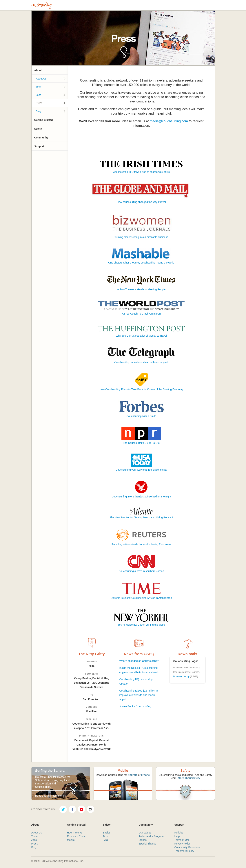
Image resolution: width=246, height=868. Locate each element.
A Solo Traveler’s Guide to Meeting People (141, 289)
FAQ (105, 840)
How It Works (75, 833)
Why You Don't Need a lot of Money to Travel (141, 336)
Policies (179, 833)
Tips (105, 836)
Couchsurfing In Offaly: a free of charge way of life (141, 172)
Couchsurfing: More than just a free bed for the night (141, 497)
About (38, 70)
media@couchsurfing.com (169, 121)
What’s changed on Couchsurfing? (139, 661)
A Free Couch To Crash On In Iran (141, 314)
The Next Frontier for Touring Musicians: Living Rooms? (141, 517)
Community (41, 138)
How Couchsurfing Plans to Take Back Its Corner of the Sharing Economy (141, 389)
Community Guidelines (187, 847)
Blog (39, 111)
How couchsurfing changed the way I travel (141, 202)
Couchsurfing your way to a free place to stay (141, 470)
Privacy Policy (182, 844)
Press (39, 103)
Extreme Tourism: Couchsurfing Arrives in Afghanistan (141, 598)
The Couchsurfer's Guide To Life (141, 443)
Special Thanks (147, 844)
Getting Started (44, 120)
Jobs (39, 95)
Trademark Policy (184, 851)
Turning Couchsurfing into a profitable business (141, 237)
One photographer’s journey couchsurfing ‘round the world (141, 263)
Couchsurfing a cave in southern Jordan (141, 571)
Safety (38, 129)
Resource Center (77, 836)
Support (39, 146)
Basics (107, 833)
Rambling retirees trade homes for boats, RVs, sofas (141, 544)
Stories (143, 840)
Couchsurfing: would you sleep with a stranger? (141, 362)
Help (177, 836)
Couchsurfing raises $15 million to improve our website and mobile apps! (139, 695)
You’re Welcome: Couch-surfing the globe (141, 625)
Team (39, 87)
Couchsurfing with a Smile (141, 416)
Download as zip (181, 676)
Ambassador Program (151, 836)
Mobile (71, 840)
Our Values (145, 833)
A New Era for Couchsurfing (135, 706)
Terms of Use (182, 840)
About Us (41, 79)
